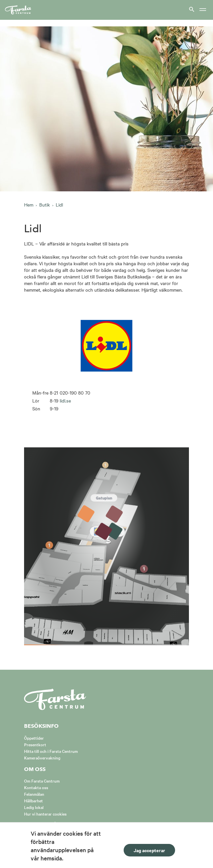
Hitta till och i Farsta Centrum (51, 751)
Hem (29, 205)
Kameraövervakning (42, 757)
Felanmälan (34, 794)
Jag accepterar (149, 850)
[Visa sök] (191, 9)
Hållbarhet (33, 800)
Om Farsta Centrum (42, 781)
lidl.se (65, 401)
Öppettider (34, 738)
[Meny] (203, 10)
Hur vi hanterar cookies (45, 814)
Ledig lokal (34, 807)
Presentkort (35, 744)
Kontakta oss (36, 787)
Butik (45, 205)
